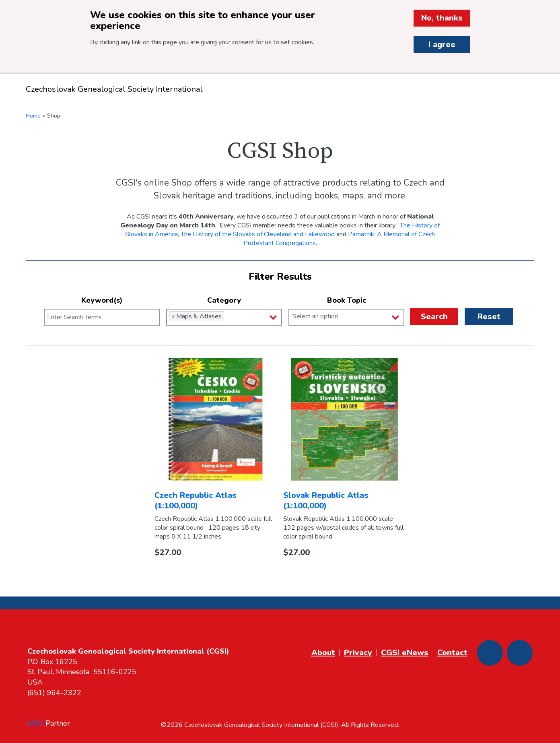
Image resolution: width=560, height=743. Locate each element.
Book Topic (347, 300)
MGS (35, 723)
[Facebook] (490, 653)
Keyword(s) (102, 300)
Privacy (358, 653)
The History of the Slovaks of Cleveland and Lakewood (258, 234)
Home (33, 116)
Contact (452, 653)
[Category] (229, 316)
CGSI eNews (405, 653)
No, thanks (442, 18)
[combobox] (224, 317)
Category (224, 300)
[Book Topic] (350, 316)
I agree (442, 44)
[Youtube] (520, 653)
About (323, 653)
